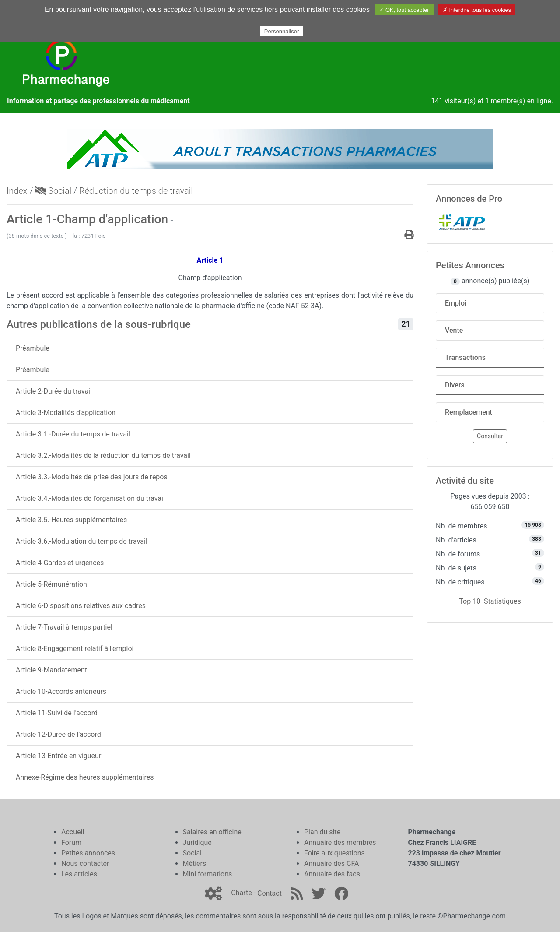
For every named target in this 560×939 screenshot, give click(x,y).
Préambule (33, 348)
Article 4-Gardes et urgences (60, 563)
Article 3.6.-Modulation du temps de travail (82, 541)
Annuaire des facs (332, 874)
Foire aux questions (334, 853)
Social (53, 191)
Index (17, 191)
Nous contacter (85, 863)
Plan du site (322, 832)
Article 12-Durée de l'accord (58, 734)
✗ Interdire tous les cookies (477, 10)
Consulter (490, 436)
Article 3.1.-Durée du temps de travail (73, 434)
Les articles (79, 874)
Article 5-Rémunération (51, 584)
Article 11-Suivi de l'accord (57, 713)
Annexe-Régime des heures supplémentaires (85, 777)
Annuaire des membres (340, 842)
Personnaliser (282, 31)
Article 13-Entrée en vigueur (58, 756)
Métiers (195, 863)
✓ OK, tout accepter (404, 10)
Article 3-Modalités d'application (66, 413)
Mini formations (208, 874)
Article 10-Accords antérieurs (61, 691)
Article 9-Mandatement (51, 670)
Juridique (197, 842)
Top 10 (470, 601)
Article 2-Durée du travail (54, 391)
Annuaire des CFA (331, 863)
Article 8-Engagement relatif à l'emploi (75, 649)
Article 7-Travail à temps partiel (64, 627)
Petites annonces (88, 853)
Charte (241, 893)
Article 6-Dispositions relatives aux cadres (81, 606)
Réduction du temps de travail (136, 191)
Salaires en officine (212, 832)
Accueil (73, 832)
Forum (71, 842)
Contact (269, 893)
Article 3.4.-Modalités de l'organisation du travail (90, 498)
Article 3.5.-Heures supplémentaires (71, 520)
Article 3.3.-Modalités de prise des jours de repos (92, 477)
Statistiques (502, 601)
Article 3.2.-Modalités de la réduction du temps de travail (103, 455)
